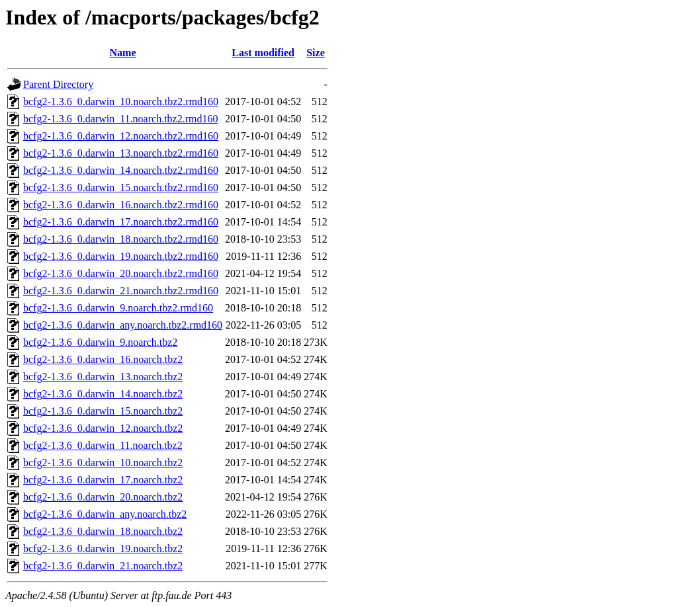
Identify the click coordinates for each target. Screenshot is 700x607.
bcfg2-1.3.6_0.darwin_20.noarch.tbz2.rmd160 (121, 273)
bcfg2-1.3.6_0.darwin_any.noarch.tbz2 (105, 514)
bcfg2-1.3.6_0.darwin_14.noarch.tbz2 (103, 394)
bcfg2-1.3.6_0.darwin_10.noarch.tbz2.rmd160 (121, 101)
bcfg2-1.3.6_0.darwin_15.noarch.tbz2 (103, 411)
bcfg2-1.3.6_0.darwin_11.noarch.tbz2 (103, 445)
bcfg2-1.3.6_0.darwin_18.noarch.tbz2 (103, 531)
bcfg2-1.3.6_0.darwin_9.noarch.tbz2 (100, 342)
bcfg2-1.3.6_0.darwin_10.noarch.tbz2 (103, 463)
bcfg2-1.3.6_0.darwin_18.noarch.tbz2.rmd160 (121, 239)
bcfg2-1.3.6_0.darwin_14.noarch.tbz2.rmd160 (121, 170)
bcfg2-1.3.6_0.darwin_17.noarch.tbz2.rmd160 (121, 222)
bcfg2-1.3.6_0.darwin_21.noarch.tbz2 (103, 566)
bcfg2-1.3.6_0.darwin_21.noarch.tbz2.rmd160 (121, 291)
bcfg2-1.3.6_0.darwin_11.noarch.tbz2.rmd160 (120, 119)
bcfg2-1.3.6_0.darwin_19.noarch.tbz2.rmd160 (121, 256)
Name (123, 53)
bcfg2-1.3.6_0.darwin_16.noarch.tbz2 (103, 359)
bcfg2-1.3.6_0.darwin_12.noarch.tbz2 (103, 428)
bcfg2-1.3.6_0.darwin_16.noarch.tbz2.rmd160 (121, 205)
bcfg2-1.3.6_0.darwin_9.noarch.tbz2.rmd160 (118, 308)
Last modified (263, 53)
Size (316, 53)
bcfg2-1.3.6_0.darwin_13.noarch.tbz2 (103, 377)
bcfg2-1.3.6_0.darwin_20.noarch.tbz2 (103, 497)
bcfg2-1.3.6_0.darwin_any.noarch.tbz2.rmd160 (123, 325)
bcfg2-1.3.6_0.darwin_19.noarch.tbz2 (103, 548)
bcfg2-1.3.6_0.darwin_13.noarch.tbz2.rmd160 (121, 153)
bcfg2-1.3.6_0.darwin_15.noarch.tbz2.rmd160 (121, 187)
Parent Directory (58, 84)
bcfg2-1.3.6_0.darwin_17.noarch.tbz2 (103, 480)
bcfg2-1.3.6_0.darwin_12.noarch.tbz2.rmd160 (121, 136)
